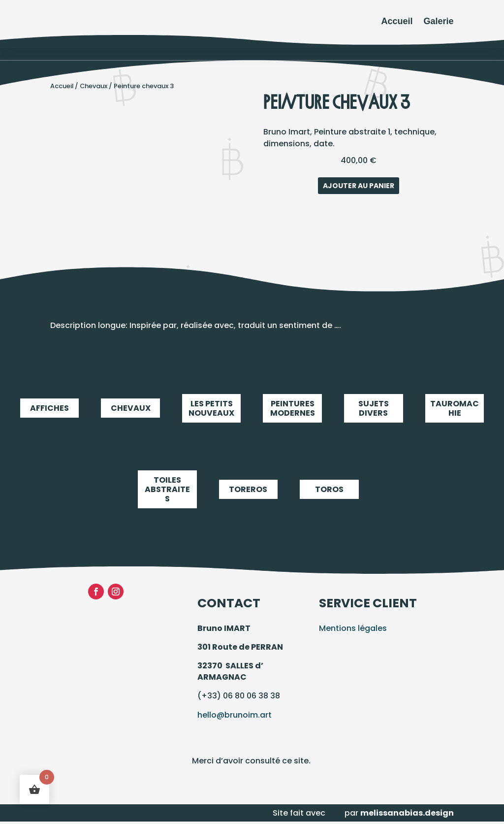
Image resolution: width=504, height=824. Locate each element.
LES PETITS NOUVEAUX (212, 408)
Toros (329, 490)
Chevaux (94, 86)
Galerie (439, 21)
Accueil (397, 21)
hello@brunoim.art (235, 715)
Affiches (50, 408)
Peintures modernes (292, 408)
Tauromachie (455, 408)
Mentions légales (353, 628)
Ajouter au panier (359, 186)
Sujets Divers (374, 408)
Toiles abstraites (167, 490)
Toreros (249, 490)
